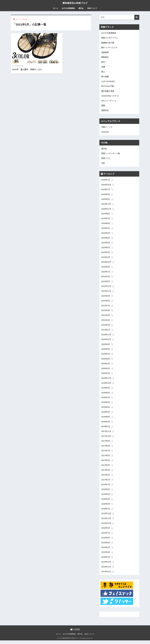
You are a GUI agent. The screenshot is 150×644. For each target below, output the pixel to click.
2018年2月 (107, 429)
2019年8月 (107, 395)
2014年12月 (108, 566)
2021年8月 (107, 303)
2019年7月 (107, 400)
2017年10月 (108, 439)
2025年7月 (107, 191)
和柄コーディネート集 (110, 154)
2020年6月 (107, 361)
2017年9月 (107, 444)
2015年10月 (108, 527)
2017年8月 (107, 449)
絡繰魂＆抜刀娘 (108, 43)
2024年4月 (107, 229)
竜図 (103, 106)
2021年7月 (107, 307)
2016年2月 (107, 512)
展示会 (81, 8)
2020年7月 (107, 356)
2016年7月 (107, 488)
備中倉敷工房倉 (108, 91)
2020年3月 (107, 366)
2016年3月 (107, 507)
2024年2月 (107, 234)
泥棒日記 (105, 111)
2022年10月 (108, 264)
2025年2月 (107, 200)
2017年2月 (107, 478)
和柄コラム (106, 159)
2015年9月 (107, 531)
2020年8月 (107, 351)
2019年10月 (108, 385)
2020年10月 (108, 341)
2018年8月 (107, 419)
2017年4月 (107, 468)
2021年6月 (107, 312)
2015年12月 (108, 517)
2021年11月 (108, 293)
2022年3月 (107, 283)
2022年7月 (107, 273)
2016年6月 (107, 492)
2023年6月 (107, 244)
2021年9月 (107, 298)
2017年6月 (107, 458)
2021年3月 (107, 327)
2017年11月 (108, 434)
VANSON (105, 133)
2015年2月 (107, 556)
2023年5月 (107, 249)
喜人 (103, 72)
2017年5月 (107, 463)
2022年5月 (107, 278)
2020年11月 (108, 337)
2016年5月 (107, 497)
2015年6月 (107, 541)
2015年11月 (108, 522)
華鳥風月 (105, 57)
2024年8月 (107, 215)
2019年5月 (107, 410)
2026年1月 (107, 181)
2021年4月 (107, 322)
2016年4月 (107, 502)
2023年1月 (107, 259)
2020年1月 (107, 376)
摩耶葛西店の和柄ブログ (75, 3)
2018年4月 (107, 424)
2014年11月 (108, 570)
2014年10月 (108, 575)
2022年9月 (107, 268)
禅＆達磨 (105, 77)
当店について (92, 8)
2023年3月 (107, 254)
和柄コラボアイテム (110, 38)
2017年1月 (107, 483)
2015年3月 (107, 551)
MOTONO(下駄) (108, 87)
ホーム (55, 8)
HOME (75, 633)
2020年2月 (107, 371)
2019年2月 (107, 415)
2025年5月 (107, 195)
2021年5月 (107, 317)
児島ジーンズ (107, 128)
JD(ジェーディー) (109, 101)
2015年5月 (107, 546)
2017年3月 (107, 473)
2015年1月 (107, 561)
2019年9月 (107, 390)
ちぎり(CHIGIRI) (108, 82)
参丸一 (104, 62)
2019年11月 (108, 380)
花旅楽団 (105, 53)
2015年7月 (107, 536)
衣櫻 (103, 67)
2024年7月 (107, 220)
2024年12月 (108, 205)
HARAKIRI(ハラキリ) (110, 96)
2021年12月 (108, 288)
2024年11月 (108, 210)
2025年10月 (108, 186)
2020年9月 (107, 346)
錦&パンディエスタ (109, 48)
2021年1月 (107, 332)
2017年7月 (107, 453)
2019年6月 (107, 405)
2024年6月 (107, 225)
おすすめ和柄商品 (68, 8)
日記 (103, 164)
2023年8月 (107, 239)
